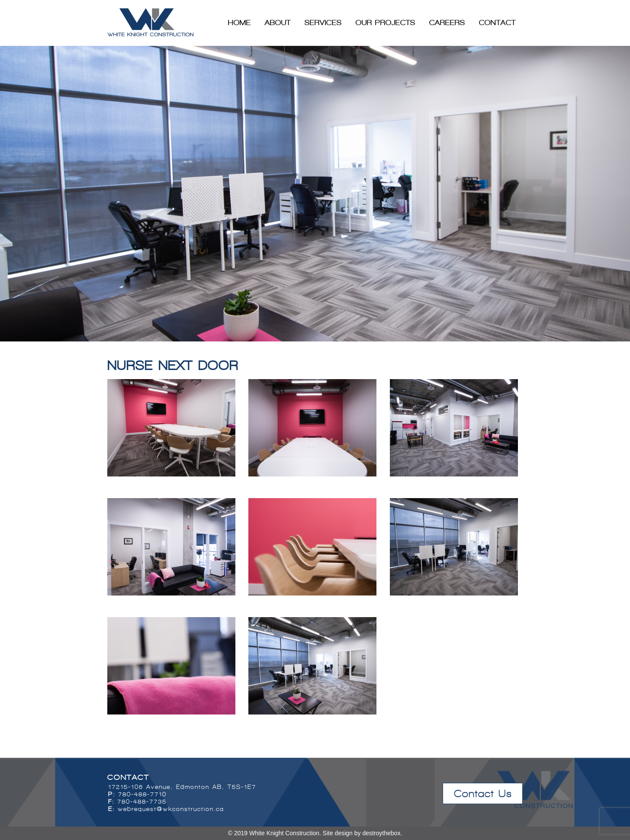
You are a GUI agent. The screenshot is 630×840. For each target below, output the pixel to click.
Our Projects (386, 23)
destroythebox (381, 833)
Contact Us (483, 793)
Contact (497, 23)
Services (323, 23)
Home (239, 23)
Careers (447, 23)
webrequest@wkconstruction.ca (171, 809)
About (278, 23)
